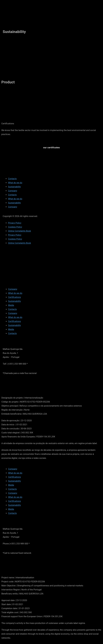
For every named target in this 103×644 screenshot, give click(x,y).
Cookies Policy (15, 227)
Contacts (12, 179)
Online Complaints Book (20, 231)
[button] (51, 148)
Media (11, 305)
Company (13, 191)
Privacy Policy (15, 223)
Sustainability (14, 187)
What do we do (15, 183)
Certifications (15, 297)
